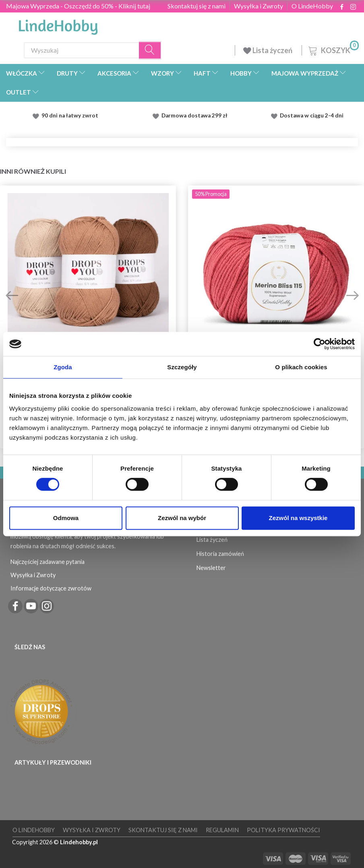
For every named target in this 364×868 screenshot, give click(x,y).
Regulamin (222, 830)
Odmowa (66, 518)
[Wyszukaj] (150, 50)
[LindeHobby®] (58, 25)
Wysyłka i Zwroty (259, 6)
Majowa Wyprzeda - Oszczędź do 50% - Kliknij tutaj (78, 6)
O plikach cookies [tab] (301, 367)
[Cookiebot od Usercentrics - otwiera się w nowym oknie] (320, 344)
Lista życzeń (268, 50)
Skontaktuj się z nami (196, 6)
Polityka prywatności (283, 830)
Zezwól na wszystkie (298, 518)
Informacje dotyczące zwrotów (51, 588)
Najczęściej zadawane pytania (48, 562)
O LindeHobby (312, 6)
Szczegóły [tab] (182, 367)
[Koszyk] (333, 49)
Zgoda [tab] (63, 367)
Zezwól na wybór (182, 518)
